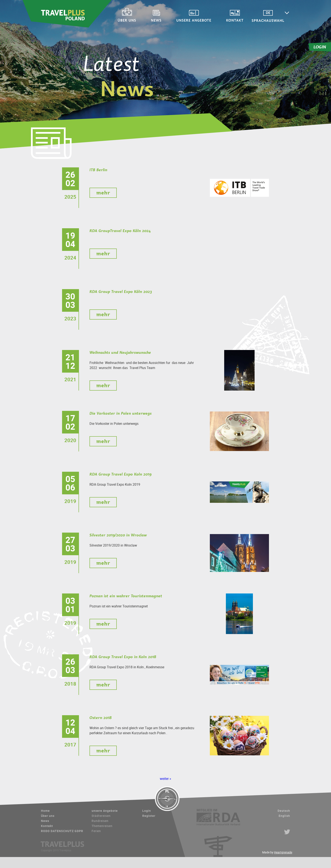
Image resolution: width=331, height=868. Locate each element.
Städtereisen (101, 816)
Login (147, 811)
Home (45, 811)
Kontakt (235, 20)
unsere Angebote (194, 20)
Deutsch (284, 811)
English (284, 816)
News (156, 20)
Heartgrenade (283, 852)
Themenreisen (102, 826)
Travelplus (67, 14)
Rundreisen (100, 821)
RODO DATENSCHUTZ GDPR (62, 831)
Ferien (96, 831)
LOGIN (320, 47)
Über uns (127, 20)
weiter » (165, 779)
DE (268, 13)
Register (149, 816)
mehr (103, 193)
